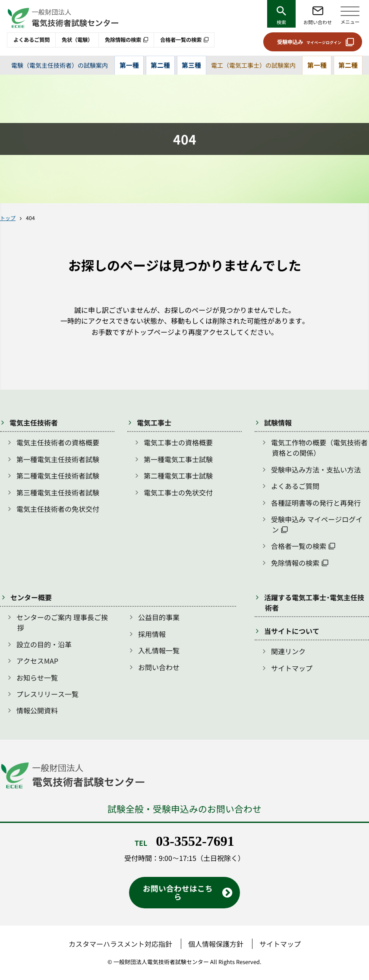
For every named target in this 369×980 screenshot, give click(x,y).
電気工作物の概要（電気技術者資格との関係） (319, 447)
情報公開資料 (37, 710)
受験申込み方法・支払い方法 (316, 470)
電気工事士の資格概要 (178, 442)
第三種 (191, 65)
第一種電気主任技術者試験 (58, 459)
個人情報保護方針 (216, 944)
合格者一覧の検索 (181, 40)
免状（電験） (77, 40)
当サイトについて (292, 631)
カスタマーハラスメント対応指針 (120, 944)
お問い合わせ (318, 22)
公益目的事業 (159, 617)
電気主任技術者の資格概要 (58, 442)
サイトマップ (292, 668)
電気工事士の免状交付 (178, 492)
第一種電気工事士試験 (178, 459)
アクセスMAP (37, 661)
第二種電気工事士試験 (178, 476)
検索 (281, 22)
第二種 (160, 65)
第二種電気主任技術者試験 (58, 476)
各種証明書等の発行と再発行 (316, 503)
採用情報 (152, 634)
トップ (8, 218)
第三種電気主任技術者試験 (58, 492)
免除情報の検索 (123, 40)
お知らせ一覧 (37, 677)
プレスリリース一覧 (47, 694)
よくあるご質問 (32, 40)
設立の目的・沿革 (44, 644)
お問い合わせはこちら (178, 892)
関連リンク (288, 651)
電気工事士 (154, 422)
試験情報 (278, 422)
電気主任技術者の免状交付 (58, 509)
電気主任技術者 (34, 422)
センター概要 (31, 597)
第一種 (129, 65)
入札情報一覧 (159, 650)
